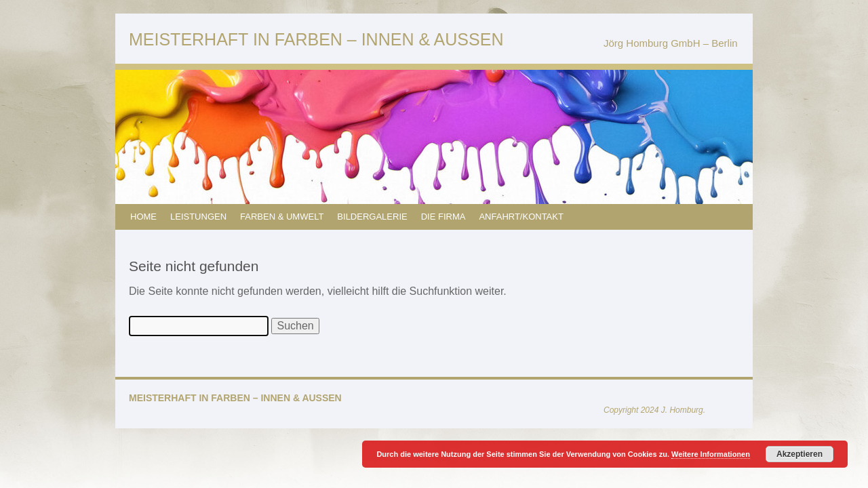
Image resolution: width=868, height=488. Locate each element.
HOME (143, 217)
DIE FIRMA (443, 217)
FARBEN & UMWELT (282, 217)
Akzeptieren (800, 454)
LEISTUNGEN (198, 217)
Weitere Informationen (711, 454)
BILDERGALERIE (372, 217)
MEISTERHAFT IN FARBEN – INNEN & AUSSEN (316, 39)
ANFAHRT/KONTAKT (521, 217)
